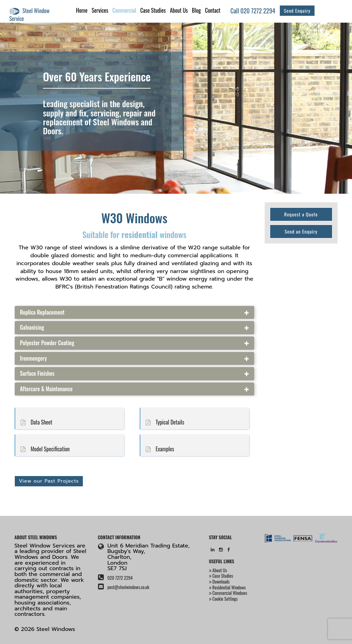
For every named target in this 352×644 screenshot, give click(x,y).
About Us (179, 10)
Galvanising (32, 328)
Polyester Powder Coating (47, 343)
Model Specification (43, 449)
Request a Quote (301, 214)
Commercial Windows (228, 593)
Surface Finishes (37, 374)
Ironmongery (33, 359)
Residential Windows (227, 587)
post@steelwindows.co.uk (128, 587)
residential (139, 234)
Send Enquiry (297, 10)
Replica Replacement (42, 313)
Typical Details (162, 422)
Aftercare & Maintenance (46, 389)
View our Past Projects (49, 481)
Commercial (124, 10)
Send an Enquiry (301, 231)
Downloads (219, 581)
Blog (196, 10)
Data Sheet (34, 422)
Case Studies (153, 10)
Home (82, 10)
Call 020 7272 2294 (253, 11)
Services (100, 10)
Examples (157, 449)
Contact (213, 10)
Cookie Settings (223, 599)
